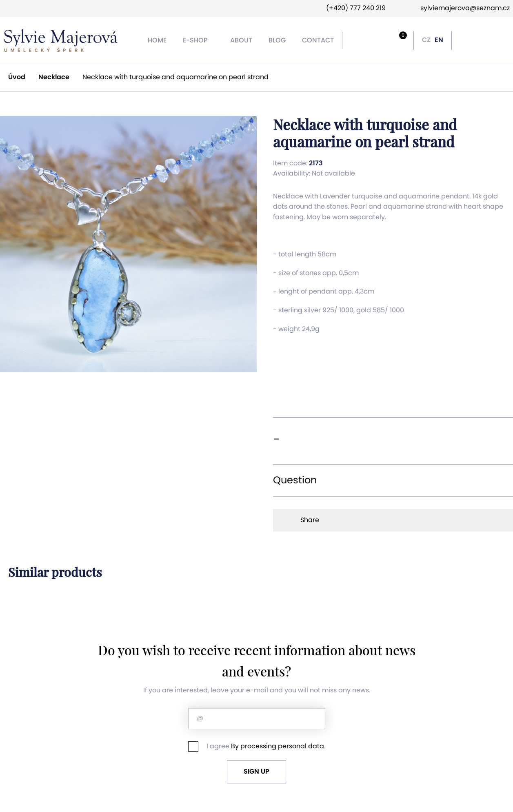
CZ (426, 40)
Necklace (58, 77)
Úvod (21, 77)
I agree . (257, 746)
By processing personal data (278, 746)
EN (439, 40)
